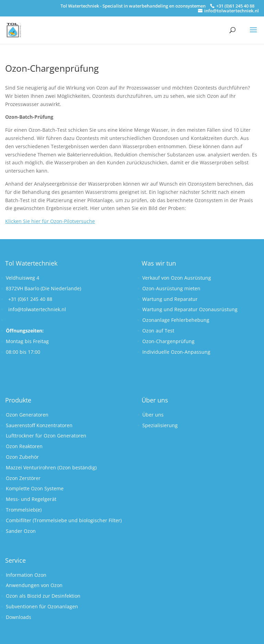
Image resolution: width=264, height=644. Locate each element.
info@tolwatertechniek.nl (37, 309)
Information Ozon (26, 575)
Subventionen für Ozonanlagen (42, 606)
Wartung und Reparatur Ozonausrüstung (190, 309)
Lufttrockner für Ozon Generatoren (46, 436)
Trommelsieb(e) (24, 510)
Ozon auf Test (158, 331)
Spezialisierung (160, 425)
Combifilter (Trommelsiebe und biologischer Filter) (64, 520)
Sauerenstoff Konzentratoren (39, 425)
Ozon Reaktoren (24, 446)
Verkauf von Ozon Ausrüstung (177, 278)
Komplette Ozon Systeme (35, 488)
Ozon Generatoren (27, 415)
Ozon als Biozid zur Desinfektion (43, 596)
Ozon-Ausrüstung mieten (171, 288)
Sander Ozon (21, 531)
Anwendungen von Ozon (34, 585)
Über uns (153, 415)
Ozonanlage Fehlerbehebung (176, 320)
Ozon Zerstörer (23, 478)
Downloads (19, 617)
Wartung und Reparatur (170, 299)
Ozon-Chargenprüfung (168, 341)
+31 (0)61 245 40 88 (30, 299)
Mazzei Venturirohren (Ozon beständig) (51, 467)
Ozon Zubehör (22, 457)
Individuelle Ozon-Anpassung (176, 352)
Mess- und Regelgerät (31, 499)
